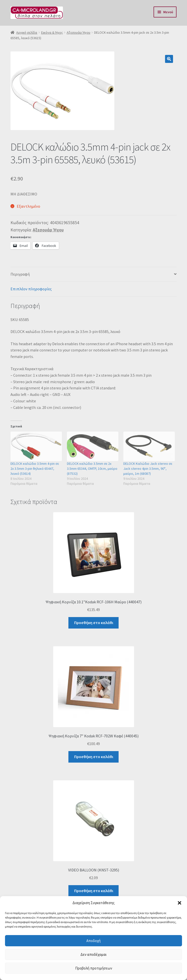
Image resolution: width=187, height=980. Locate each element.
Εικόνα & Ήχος (52, 32)
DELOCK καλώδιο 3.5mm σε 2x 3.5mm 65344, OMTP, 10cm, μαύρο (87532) (92, 469)
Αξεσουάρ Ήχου (79, 32)
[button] (180, 903)
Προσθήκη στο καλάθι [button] (94, 623)
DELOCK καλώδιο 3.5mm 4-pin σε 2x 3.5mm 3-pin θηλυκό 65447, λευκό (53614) (35, 469)
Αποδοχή (93, 941)
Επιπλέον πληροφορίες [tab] (31, 289)
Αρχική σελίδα (27, 32)
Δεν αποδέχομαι (93, 954)
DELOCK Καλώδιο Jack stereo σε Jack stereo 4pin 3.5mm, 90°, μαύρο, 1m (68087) (148, 469)
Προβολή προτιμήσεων (94, 968)
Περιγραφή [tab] (20, 274)
